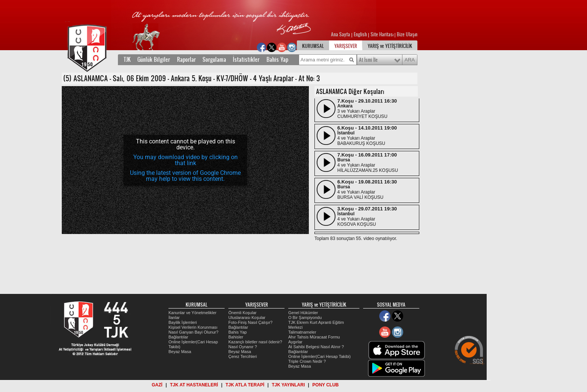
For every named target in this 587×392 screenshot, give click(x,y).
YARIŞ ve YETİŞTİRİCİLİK (390, 46)
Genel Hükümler (303, 313)
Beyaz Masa (180, 352)
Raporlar (186, 60)
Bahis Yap (277, 60)
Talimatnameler (302, 332)
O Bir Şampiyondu (305, 317)
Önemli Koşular (242, 313)
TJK (127, 60)
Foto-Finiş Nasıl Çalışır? (250, 322)
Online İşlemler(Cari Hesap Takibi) (320, 356)
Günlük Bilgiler (154, 60)
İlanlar (174, 317)
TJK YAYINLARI (288, 385)
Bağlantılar (178, 337)
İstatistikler (246, 60)
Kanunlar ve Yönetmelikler (192, 313)
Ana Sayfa (341, 34)
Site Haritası (383, 34)
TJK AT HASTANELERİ (194, 385)
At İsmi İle (368, 60)
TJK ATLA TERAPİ (245, 385)
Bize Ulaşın (407, 34)
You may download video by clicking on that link (185, 160)
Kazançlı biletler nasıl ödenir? (255, 342)
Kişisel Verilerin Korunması (193, 327)
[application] (185, 160)
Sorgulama (214, 60)
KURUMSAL (313, 46)
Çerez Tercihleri (243, 356)
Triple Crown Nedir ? (307, 361)
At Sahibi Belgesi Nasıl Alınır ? (316, 347)
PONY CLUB (325, 385)
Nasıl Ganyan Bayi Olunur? (193, 332)
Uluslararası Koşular (247, 317)
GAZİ (157, 385)
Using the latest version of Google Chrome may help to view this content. (185, 176)
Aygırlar (295, 342)
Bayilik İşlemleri (183, 322)
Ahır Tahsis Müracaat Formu (314, 337)
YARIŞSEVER (346, 46)
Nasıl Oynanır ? (243, 347)
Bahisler (236, 337)
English (360, 34)
